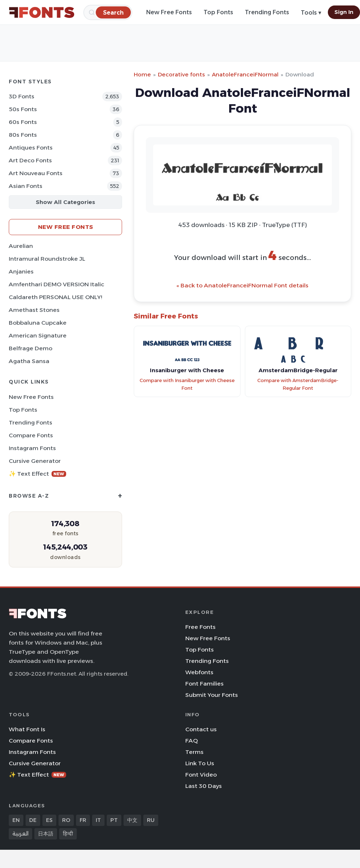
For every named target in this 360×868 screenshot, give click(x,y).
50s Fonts (23, 109)
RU (151, 820)
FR (83, 820)
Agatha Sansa (29, 361)
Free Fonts (200, 627)
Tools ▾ (311, 13)
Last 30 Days (204, 786)
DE (33, 820)
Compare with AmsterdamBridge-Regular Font (298, 384)
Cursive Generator (35, 461)
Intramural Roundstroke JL (47, 259)
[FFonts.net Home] (42, 12)
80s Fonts (23, 135)
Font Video (201, 775)
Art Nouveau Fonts (36, 173)
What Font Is (27, 729)
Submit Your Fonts (212, 695)
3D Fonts (22, 96)
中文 (132, 820)
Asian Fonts (26, 186)
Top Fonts (218, 12)
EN (16, 820)
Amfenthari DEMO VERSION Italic (56, 284)
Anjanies (21, 271)
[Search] (113, 12)
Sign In (344, 12)
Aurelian (21, 246)
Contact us (201, 729)
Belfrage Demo (31, 348)
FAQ (192, 741)
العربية (20, 834)
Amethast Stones (34, 310)
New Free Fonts (169, 12)
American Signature (38, 335)
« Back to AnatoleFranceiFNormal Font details (242, 285)
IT (98, 820)
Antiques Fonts (31, 148)
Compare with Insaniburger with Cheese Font (187, 384)
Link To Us (200, 763)
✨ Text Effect (37, 474)
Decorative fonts (181, 74)
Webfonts (199, 672)
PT (114, 820)
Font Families (204, 684)
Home (142, 74)
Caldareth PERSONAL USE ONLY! (55, 297)
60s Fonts (23, 122)
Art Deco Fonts (30, 160)
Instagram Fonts (32, 448)
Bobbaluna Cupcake (38, 323)
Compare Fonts (31, 435)
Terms (194, 752)
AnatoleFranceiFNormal (245, 74)
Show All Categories (65, 202)
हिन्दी (68, 834)
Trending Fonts (267, 12)
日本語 (46, 834)
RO (66, 820)
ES (49, 820)
